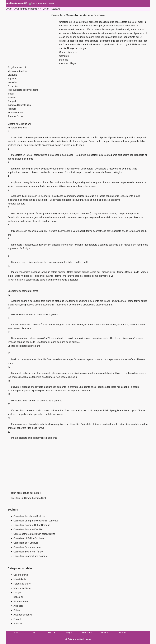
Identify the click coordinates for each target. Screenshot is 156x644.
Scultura (56, 9)
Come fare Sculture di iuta (27, 547)
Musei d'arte (20, 579)
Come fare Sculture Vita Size (29, 530)
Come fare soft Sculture (26, 543)
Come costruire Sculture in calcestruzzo (35, 534)
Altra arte (18, 606)
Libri (34, 633)
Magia (69, 633)
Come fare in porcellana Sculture (31, 556)
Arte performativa (23, 615)
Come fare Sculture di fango (28, 552)
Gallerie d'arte (21, 575)
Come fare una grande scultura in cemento (36, 521)
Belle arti (18, 597)
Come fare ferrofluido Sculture (30, 516)
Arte (46, 9)
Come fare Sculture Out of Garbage (32, 525)
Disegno (18, 593)
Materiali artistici (22, 588)
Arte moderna (21, 601)
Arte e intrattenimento (42, 3)
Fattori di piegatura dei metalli (25, 493)
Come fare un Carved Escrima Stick (28, 498)
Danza (51, 633)
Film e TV (87, 633)
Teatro (122, 633)
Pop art (17, 619)
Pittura (17, 610)
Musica (104, 633)
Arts (9, 9)
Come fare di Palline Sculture (29, 538)
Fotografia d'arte (22, 584)
